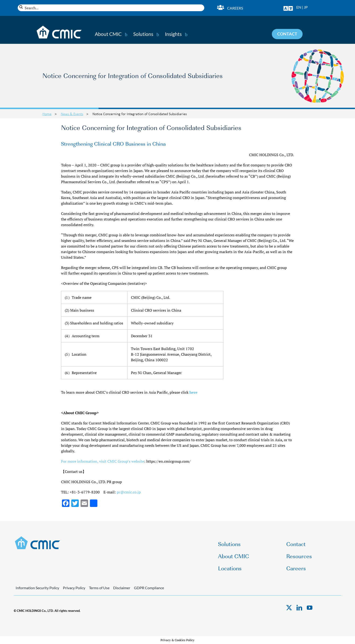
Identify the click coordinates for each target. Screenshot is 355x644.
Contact (296, 544)
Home (47, 114)
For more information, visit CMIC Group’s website (103, 461)
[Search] (21, 7)
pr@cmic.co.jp (129, 492)
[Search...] (111, 8)
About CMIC (108, 34)
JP (306, 7)
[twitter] (289, 608)
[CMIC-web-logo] (38, 538)
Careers (235, 8)
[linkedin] (299, 608)
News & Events (72, 114)
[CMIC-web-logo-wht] (59, 27)
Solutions (143, 34)
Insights (173, 34)
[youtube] (310, 608)
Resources (299, 556)
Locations (230, 568)
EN (299, 7)
